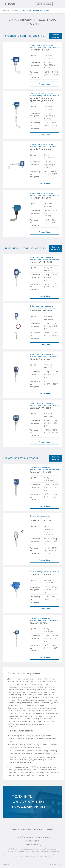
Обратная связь (44, 4)
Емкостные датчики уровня (22, 458)
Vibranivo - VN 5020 (40, 408)
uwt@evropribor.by (32, 845)
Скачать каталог (56, 36)
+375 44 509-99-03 (28, 807)
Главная (6, 11)
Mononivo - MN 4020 (41, 262)
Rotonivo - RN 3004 (40, 149)
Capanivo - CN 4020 (41, 472)
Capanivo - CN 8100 (40, 575)
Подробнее (45, 84)
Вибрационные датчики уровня (25, 248)
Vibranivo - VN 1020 (40, 359)
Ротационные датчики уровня (24, 36)
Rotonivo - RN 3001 (40, 50)
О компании (27, 829)
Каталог (15, 11)
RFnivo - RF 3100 (39, 623)
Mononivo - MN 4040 (41, 311)
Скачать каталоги (55, 248)
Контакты (49, 829)
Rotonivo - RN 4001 (40, 198)
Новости (38, 829)
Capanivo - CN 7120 (40, 521)
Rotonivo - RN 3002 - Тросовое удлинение (41, 100)
